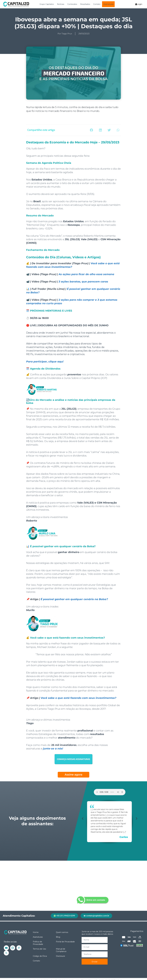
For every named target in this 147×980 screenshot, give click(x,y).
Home (36, 932)
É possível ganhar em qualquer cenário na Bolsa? (74, 599)
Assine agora (73, 775)
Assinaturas (108, 4)
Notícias (61, 4)
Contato (97, 4)
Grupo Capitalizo (47, 4)
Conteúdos (72, 4)
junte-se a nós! (53, 749)
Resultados (85, 4)
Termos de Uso (39, 949)
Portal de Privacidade (65, 942)
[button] (91, 130)
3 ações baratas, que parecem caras (83, 282)
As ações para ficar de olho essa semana (86, 274)
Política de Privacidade (38, 943)
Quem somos (62, 932)
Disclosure (60, 956)
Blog (58, 937)
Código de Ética (40, 956)
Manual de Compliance (61, 950)
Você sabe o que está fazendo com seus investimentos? (78, 698)
